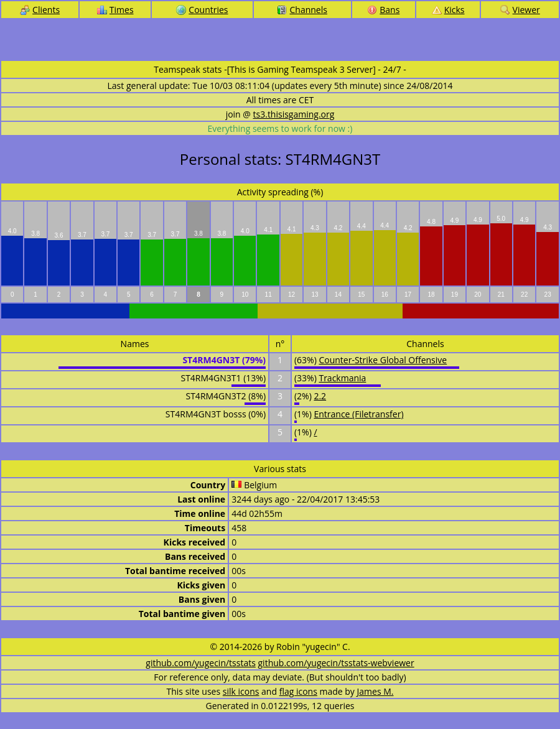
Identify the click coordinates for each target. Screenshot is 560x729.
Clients (40, 10)
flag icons (298, 691)
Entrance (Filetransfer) (358, 414)
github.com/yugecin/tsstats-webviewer (336, 663)
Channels (302, 10)
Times (115, 10)
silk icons (241, 691)
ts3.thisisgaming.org (294, 114)
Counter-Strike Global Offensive (383, 360)
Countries (202, 10)
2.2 (320, 396)
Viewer (520, 10)
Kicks (448, 10)
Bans (383, 10)
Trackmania (342, 378)
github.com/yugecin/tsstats (201, 663)
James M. (376, 691)
